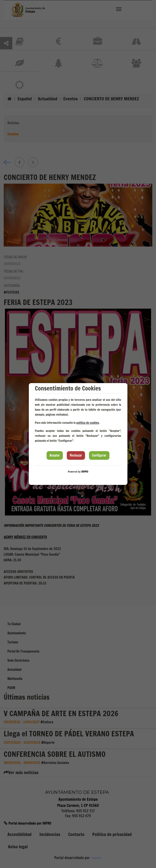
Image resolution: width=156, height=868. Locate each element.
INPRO (85, 472)
